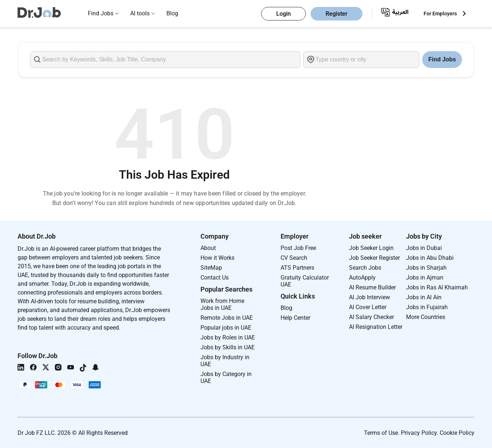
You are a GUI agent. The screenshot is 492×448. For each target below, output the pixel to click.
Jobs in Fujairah (427, 307)
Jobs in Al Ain (424, 297)
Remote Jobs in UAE (227, 318)
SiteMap (211, 268)
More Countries (426, 317)
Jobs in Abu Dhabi (430, 258)
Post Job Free (298, 248)
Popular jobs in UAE (226, 328)
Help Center (295, 318)
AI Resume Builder (372, 287)
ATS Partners (297, 268)
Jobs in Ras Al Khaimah (437, 287)
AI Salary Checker (371, 317)
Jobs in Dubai (424, 248)
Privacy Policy (419, 433)
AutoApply (362, 278)
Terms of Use (381, 433)
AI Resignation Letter (376, 327)
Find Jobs (101, 13)
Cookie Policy (457, 433)
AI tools (140, 13)
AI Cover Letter (368, 307)
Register (337, 14)
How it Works (217, 258)
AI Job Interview (369, 297)
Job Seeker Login (371, 248)
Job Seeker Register (374, 258)
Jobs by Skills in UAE (228, 347)
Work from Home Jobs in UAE (222, 304)
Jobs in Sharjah (426, 268)
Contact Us (215, 278)
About (208, 248)
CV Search (294, 258)
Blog (172, 13)
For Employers (440, 14)
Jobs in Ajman (425, 278)
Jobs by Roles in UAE (228, 337)
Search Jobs (365, 268)
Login (283, 14)
